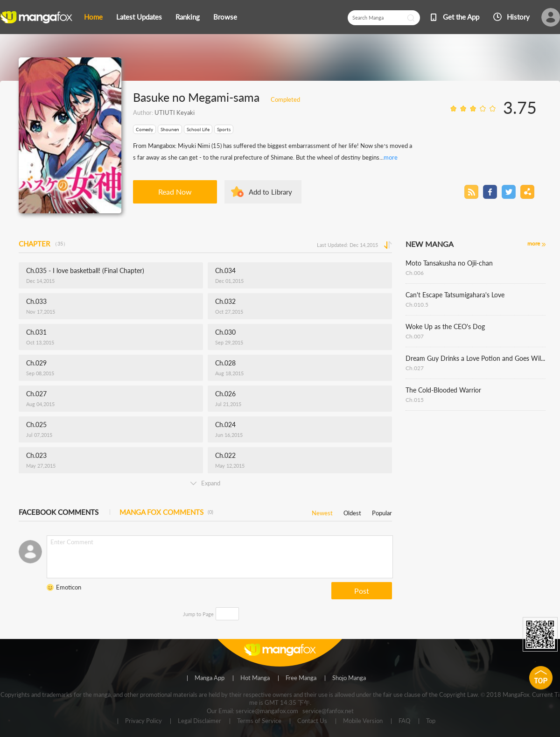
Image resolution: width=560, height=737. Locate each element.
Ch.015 (415, 400)
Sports (224, 129)
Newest (322, 511)
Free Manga (301, 678)
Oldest (352, 511)
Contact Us (312, 721)
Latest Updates (139, 17)
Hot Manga (255, 678)
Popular (382, 511)
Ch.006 (415, 273)
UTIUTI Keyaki (175, 112)
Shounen (170, 129)
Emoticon (69, 587)
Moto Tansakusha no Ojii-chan (449, 263)
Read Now (175, 192)
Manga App (210, 678)
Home (93, 17)
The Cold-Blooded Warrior (443, 390)
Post (362, 591)
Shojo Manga (349, 678)
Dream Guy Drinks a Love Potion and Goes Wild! (476, 358)
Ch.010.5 (417, 305)
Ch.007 (415, 336)
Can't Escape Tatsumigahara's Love (455, 295)
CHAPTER (43, 244)
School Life (198, 129)
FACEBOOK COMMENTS (59, 512)
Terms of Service (259, 721)
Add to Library (270, 192)
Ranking (188, 17)
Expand (205, 483)
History (518, 17)
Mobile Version (363, 721)
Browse (225, 17)
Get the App (461, 17)
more (391, 157)
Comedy (144, 129)
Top (431, 721)
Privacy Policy (143, 721)
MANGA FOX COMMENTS (166, 512)
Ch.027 (415, 368)
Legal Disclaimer (199, 721)
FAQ (404, 721)
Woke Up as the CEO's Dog (445, 326)
